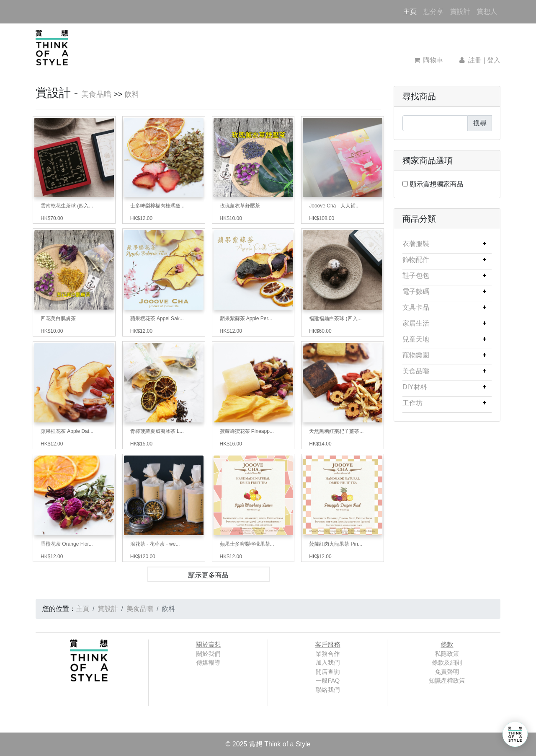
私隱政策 (447, 654)
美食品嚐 (96, 94)
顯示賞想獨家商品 (436, 184)
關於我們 (209, 654)
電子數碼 (416, 291)
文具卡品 (416, 307)
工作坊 (412, 403)
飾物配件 (416, 260)
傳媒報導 (209, 663)
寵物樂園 (416, 355)
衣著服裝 (416, 244)
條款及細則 (447, 663)
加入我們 (328, 663)
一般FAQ (328, 681)
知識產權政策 (447, 681)
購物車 (429, 60)
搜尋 (480, 123)
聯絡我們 (328, 690)
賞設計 (460, 12)
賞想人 (487, 12)
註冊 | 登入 (479, 60)
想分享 (433, 12)
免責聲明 (447, 672)
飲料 (132, 94)
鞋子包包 (416, 276)
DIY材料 (415, 387)
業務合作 (328, 654)
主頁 (412, 11)
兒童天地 (416, 339)
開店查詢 (328, 672)
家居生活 (416, 323)
